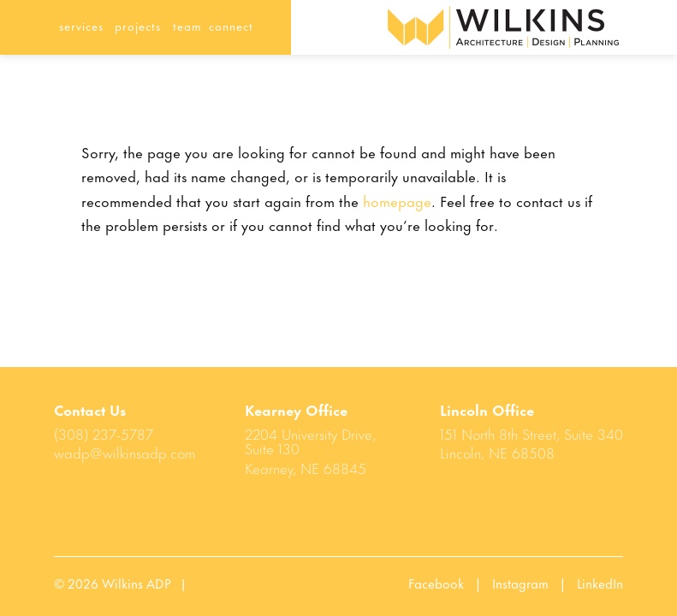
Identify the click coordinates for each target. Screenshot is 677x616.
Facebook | (450, 583)
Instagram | (534, 583)
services (81, 25)
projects (138, 25)
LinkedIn (600, 583)
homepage (397, 200)
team (187, 25)
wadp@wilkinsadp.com (125, 452)
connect (231, 25)
